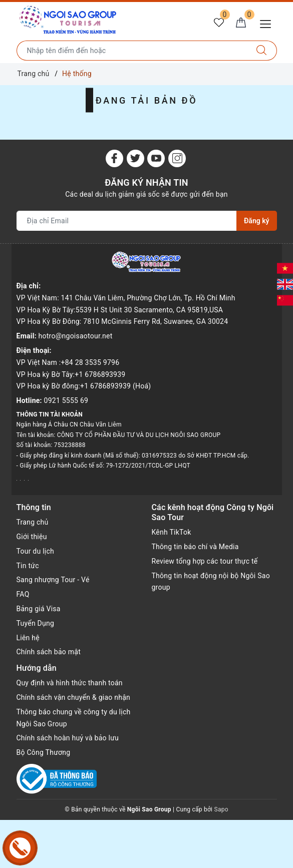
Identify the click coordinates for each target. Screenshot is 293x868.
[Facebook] (114, 158)
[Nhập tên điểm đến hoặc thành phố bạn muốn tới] (132, 51)
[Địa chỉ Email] (127, 221)
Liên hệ (28, 638)
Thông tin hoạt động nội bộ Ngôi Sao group (211, 582)
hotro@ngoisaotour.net (76, 336)
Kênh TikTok (172, 532)
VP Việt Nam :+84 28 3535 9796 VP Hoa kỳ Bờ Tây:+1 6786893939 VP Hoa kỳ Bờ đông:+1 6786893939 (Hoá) (84, 374)
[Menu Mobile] (268, 23)
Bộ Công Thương (44, 752)
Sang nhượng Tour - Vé (53, 580)
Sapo (221, 809)
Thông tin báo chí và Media (195, 547)
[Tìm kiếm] (262, 51)
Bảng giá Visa (39, 609)
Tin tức (28, 566)
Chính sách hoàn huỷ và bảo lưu (68, 738)
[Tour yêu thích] (219, 23)
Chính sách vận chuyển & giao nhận (74, 697)
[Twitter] (135, 158)
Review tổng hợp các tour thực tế (205, 561)
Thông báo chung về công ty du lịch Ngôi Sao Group (74, 718)
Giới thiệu (32, 537)
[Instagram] (177, 158)
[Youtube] (156, 158)
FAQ (23, 594)
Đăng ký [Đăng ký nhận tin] (256, 221)
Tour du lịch (36, 551)
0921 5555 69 (66, 400)
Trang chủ (33, 522)
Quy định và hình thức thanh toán (70, 683)
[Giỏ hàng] (241, 23)
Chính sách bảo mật (49, 652)
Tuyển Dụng (36, 623)
